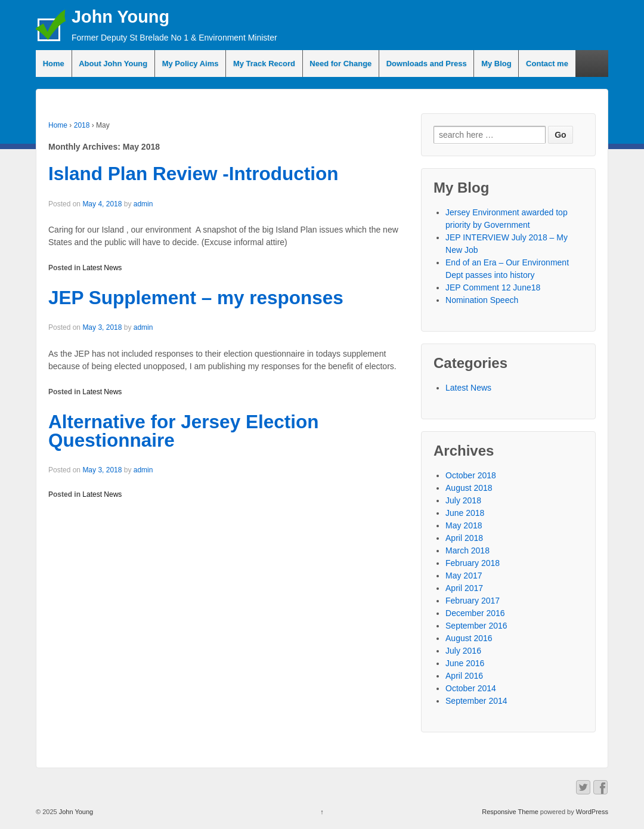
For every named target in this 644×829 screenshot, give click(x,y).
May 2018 (464, 525)
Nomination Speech (482, 300)
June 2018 (465, 513)
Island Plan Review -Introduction (193, 174)
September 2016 (476, 626)
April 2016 (464, 676)
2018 (82, 125)
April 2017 (464, 588)
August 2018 (469, 488)
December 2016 (475, 613)
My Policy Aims (191, 64)
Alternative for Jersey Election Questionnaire (183, 431)
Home (54, 64)
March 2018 (467, 550)
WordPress (592, 812)
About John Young (113, 64)
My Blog (496, 64)
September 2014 (476, 701)
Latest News (102, 268)
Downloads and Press (427, 64)
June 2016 (465, 663)
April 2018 (464, 538)
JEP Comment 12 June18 (493, 287)
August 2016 (469, 638)
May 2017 (464, 576)
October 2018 (471, 475)
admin (143, 204)
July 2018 (463, 500)
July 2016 (463, 651)
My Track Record (264, 64)
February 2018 (473, 563)
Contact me (547, 64)
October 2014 (471, 688)
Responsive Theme (510, 812)
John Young (120, 17)
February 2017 (473, 601)
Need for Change (340, 64)
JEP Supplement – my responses (196, 298)
